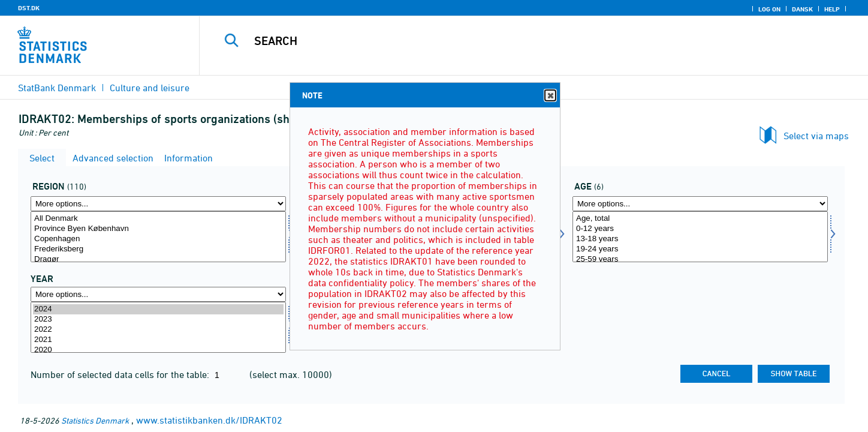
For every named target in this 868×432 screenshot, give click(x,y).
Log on (769, 9)
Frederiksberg (158, 249)
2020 (158, 350)
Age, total (700, 219)
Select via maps (816, 136)
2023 (158, 319)
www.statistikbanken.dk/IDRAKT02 (209, 420)
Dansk (802, 9)
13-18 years (700, 239)
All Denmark (158, 219)
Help (832, 9)
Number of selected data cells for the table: (121, 374)
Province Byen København (158, 229)
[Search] (513, 41)
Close (550, 96)
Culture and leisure (150, 88)
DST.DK (29, 8)
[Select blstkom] (158, 237)
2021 (158, 340)
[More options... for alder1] (700, 204)
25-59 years (700, 259)
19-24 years (700, 249)
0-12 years (700, 229)
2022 (158, 330)
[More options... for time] (158, 294)
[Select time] (158, 327)
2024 (158, 309)
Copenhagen (158, 239)
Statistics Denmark (95, 420)
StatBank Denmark (57, 88)
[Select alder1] (700, 237)
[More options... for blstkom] (158, 204)
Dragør (158, 259)
